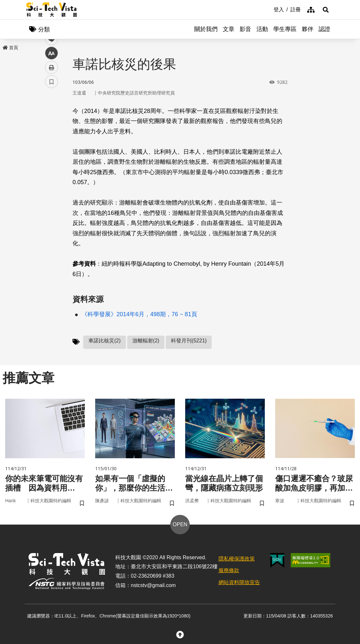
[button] (326, 10)
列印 (51, 181)
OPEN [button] (180, 524)
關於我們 (206, 29)
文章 (229, 29)
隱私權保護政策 (237, 559)
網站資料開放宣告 (239, 582)
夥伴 (308, 29)
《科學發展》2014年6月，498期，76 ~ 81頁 (139, 314)
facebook (52, 124)
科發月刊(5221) (189, 341)
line (49, 152)
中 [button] (51, 167)
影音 (245, 29)
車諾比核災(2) (105, 341)
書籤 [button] (51, 195)
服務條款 (229, 570)
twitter (52, 138)
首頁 (10, 48)
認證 (324, 29)
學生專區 (285, 29)
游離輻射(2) (146, 341)
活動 (262, 29)
